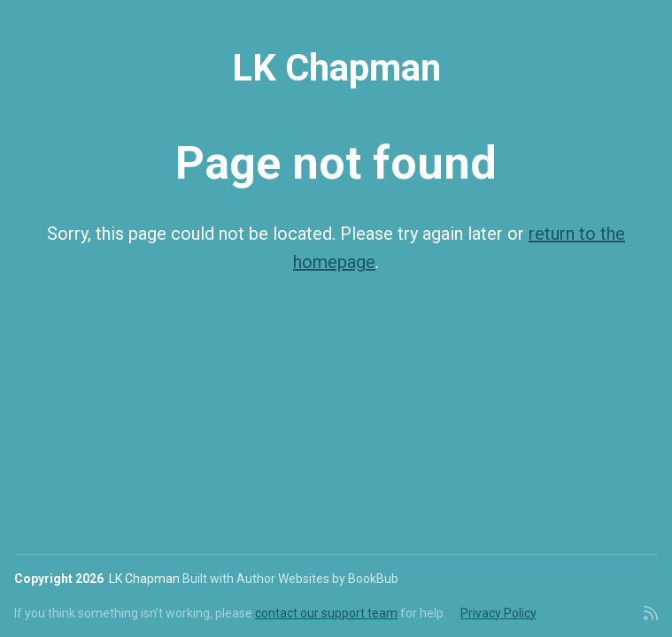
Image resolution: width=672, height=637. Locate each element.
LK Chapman (336, 68)
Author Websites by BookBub (317, 579)
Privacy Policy (498, 613)
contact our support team (326, 613)
